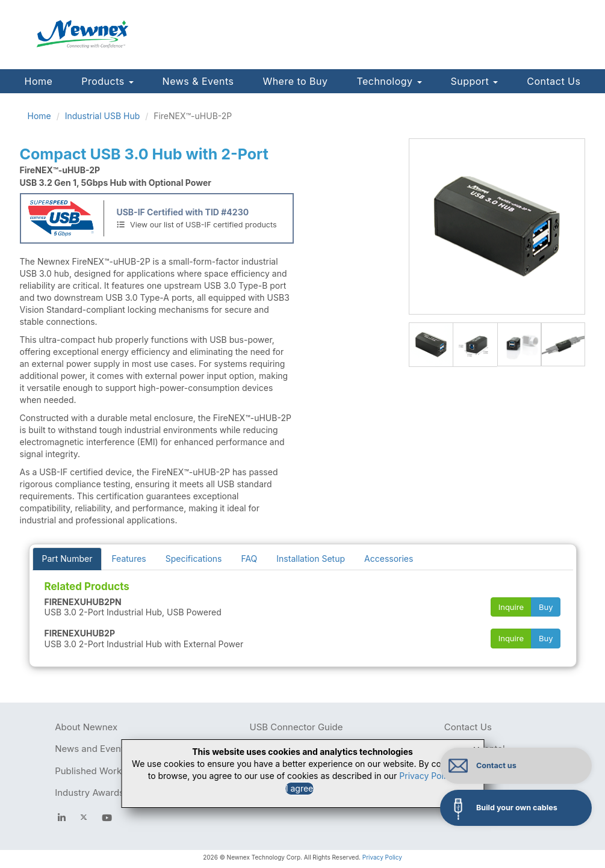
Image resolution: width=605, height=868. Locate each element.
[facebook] (62, 817)
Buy (546, 607)
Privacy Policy (382, 857)
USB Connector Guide (296, 727)
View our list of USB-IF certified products (197, 225)
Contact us (499, 765)
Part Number (67, 559)
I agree (300, 788)
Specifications (194, 559)
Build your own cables (519, 808)
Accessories (389, 559)
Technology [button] (389, 81)
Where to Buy (295, 81)
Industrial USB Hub (103, 116)
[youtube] (107, 817)
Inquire (511, 607)
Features (129, 559)
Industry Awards (89, 793)
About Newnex (86, 727)
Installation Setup (311, 559)
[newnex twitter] (84, 817)
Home (39, 81)
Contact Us (554, 81)
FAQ (249, 559)
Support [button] (475, 81)
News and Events (92, 749)
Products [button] (107, 81)
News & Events (198, 81)
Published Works (91, 771)
